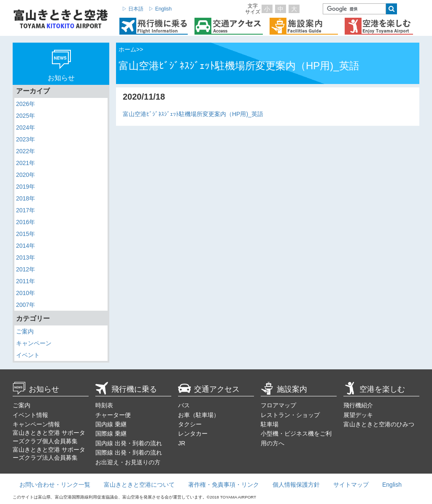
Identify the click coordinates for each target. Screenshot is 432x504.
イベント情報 (30, 415)
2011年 (26, 281)
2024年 (26, 127)
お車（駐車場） (199, 415)
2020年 (26, 175)
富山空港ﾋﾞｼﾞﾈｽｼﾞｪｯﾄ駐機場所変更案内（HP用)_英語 (193, 114)
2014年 (26, 246)
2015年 (26, 234)
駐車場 (270, 424)
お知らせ (36, 389)
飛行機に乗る (126, 389)
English (392, 485)
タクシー (190, 424)
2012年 (26, 269)
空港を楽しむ (374, 389)
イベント (28, 355)
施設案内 (284, 389)
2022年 (26, 151)
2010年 (26, 293)
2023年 (26, 139)
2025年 (26, 116)
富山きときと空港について (139, 485)
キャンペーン (34, 343)
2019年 (26, 187)
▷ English (160, 9)
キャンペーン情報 (36, 424)
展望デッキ (358, 415)
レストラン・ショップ (290, 415)
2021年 (26, 163)
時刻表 (104, 405)
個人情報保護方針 (296, 485)
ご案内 (25, 331)
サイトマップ (351, 485)
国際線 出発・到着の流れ (129, 453)
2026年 (26, 104)
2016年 (26, 222)
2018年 (26, 198)
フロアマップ (278, 405)
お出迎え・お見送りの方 (128, 462)
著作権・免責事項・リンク (224, 485)
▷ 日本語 (133, 9)
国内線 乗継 (111, 424)
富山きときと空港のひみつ (379, 424)
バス (184, 405)
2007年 (26, 305)
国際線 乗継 (111, 434)
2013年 (26, 257)
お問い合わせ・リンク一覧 (55, 485)
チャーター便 (113, 415)
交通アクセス (209, 389)
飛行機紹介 (358, 405)
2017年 (26, 210)
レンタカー (193, 434)
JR (182, 443)
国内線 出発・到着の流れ (129, 443)
